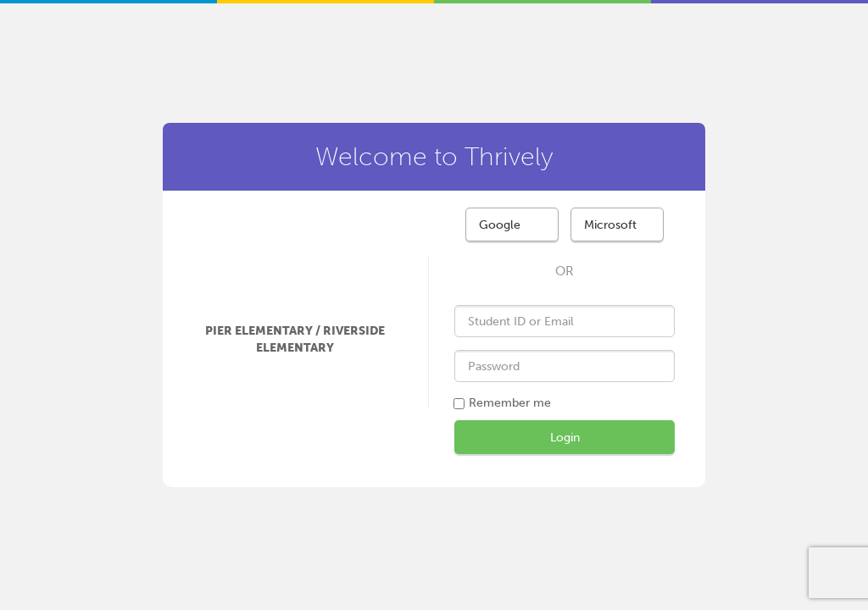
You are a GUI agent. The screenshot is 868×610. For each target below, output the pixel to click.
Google (500, 225)
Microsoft (610, 225)
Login (565, 438)
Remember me (510, 403)
